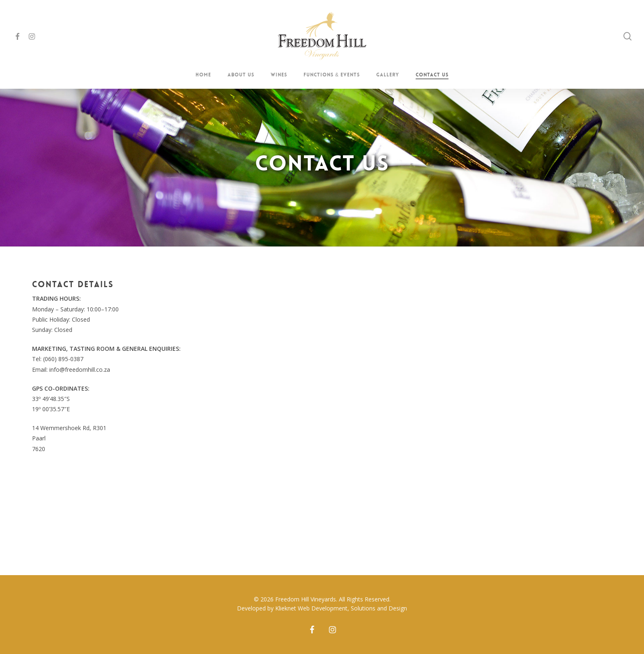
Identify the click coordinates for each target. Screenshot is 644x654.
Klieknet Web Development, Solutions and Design (341, 608)
